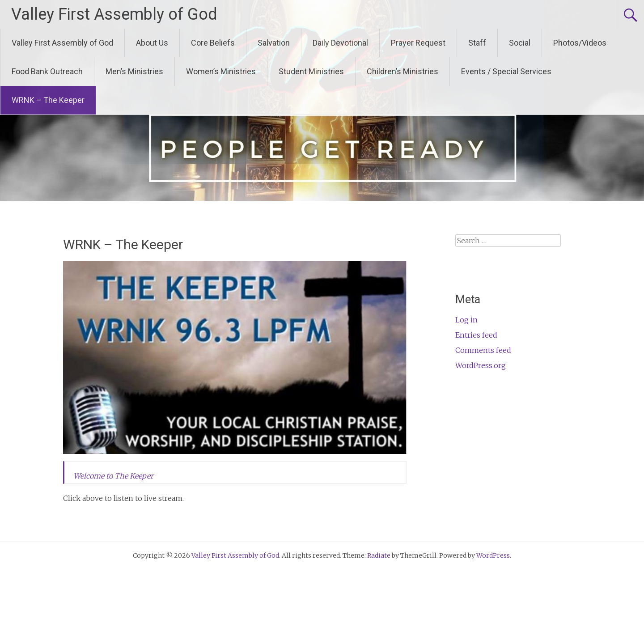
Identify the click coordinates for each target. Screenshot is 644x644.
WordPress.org (481, 365)
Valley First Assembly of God (114, 14)
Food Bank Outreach (47, 71)
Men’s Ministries (134, 71)
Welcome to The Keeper (113, 476)
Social (520, 43)
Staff (477, 43)
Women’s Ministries (221, 71)
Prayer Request (418, 43)
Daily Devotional (340, 43)
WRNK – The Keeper (48, 100)
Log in (466, 320)
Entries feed (476, 335)
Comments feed (483, 350)
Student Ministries (311, 71)
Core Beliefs (213, 43)
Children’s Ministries (402, 71)
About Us (152, 43)
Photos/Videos (580, 43)
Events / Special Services (506, 71)
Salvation (274, 43)
